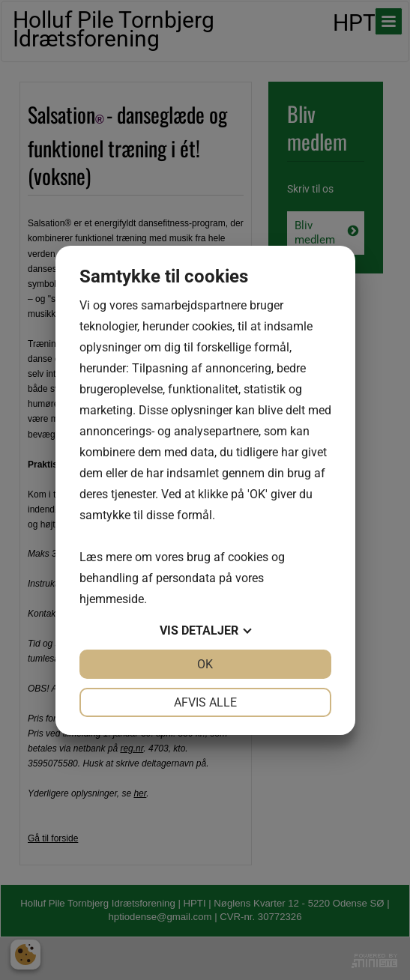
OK (205, 664)
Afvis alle (205, 702)
